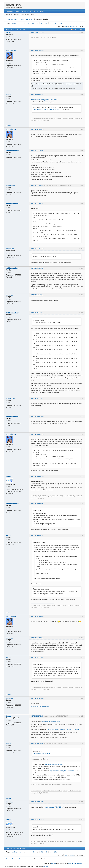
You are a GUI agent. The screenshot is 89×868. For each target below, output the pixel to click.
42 (42, 23)
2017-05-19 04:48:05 (37, 51)
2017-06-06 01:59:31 (37, 657)
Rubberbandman (13, 151)
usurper (9, 33)
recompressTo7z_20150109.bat (40, 120)
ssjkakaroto (11, 186)
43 (46, 23)
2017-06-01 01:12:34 (37, 151)
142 (55, 23)
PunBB (53, 863)
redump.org (10, 11)
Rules (29, 11)
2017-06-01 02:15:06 (37, 186)
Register (36, 11)
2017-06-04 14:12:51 (37, 535)
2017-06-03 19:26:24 (37, 504)
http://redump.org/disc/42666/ (51, 721)
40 (33, 23)
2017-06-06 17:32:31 (37, 744)
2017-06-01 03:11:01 (37, 203)
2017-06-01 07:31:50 (37, 249)
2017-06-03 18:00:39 (37, 416)
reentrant (10, 295)
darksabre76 (11, 51)
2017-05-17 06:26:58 (37, 33)
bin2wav (65, 118)
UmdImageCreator (47, 118)
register (71, 26)
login (66, 26)
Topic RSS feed (78, 29)
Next (61, 23)
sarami (9, 95)
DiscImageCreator (36, 118)
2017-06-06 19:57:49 (37, 802)
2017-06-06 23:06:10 (37, 820)
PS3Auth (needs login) (75, 118)
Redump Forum (13, 5)
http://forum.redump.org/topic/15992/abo (62, 771)
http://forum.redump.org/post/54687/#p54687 (44, 100)
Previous (14, 23)
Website (9, 126)
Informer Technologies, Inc (77, 863)
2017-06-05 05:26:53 (37, 616)
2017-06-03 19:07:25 (37, 434)
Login (42, 11)
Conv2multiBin (58, 118)
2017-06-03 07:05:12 (37, 399)
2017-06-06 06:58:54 (37, 698)
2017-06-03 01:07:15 (37, 313)
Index (17, 11)
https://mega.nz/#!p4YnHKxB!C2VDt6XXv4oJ (47, 110)
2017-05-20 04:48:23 (37, 129)
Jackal (9, 716)
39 (28, 23)
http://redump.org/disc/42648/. (54, 807)
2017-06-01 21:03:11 (37, 295)
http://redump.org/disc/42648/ (40, 706)
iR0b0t (9, 476)
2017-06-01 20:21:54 (37, 268)
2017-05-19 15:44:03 (37, 95)
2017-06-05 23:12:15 (37, 638)
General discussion (25, 19)
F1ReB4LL (10, 249)
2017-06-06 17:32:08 (37, 716)
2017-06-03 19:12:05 (37, 476)
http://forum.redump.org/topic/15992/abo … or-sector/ (64, 729)
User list (23, 11)
